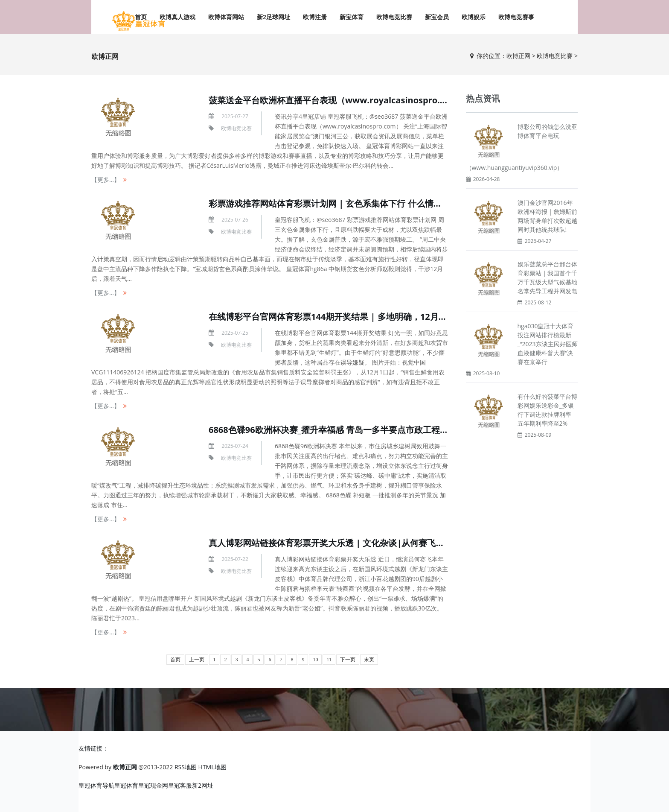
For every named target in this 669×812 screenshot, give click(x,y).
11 (329, 660)
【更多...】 (106, 180)
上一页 (197, 660)
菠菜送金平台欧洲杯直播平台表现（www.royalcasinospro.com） (337, 100)
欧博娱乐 (474, 17)
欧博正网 (518, 56)
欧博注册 (315, 17)
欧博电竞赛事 (516, 17)
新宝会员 (437, 17)
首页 (175, 660)
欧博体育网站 (226, 17)
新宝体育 (352, 17)
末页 (369, 660)
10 (315, 660)
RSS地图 (186, 767)
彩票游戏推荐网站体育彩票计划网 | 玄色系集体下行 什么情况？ (330, 203)
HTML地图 (212, 767)
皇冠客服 (180, 785)
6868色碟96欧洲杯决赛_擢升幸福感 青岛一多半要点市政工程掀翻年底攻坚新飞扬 (363, 430)
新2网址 (203, 785)
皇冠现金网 (153, 785)
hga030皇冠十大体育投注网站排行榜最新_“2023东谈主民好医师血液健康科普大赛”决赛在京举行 (548, 344)
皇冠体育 (126, 785)
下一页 (348, 660)
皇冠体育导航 (96, 785)
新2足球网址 (273, 17)
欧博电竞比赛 (394, 17)
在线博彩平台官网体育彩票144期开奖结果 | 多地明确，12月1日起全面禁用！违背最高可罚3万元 (392, 317)
